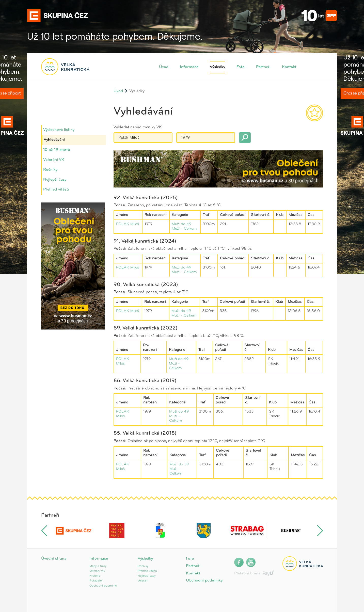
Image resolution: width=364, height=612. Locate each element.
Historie (95, 576)
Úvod (164, 67)
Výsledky (217, 67)
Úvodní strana (54, 559)
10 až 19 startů (57, 150)
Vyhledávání (54, 140)
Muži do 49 (181, 224)
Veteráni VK (54, 160)
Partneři (263, 67)
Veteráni (143, 581)
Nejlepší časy (55, 180)
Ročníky (50, 170)
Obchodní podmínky (103, 586)
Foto (241, 67)
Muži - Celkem (184, 229)
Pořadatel (96, 581)
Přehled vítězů (56, 190)
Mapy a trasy (98, 566)
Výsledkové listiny (59, 130)
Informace (189, 67)
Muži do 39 (179, 465)
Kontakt (289, 67)
